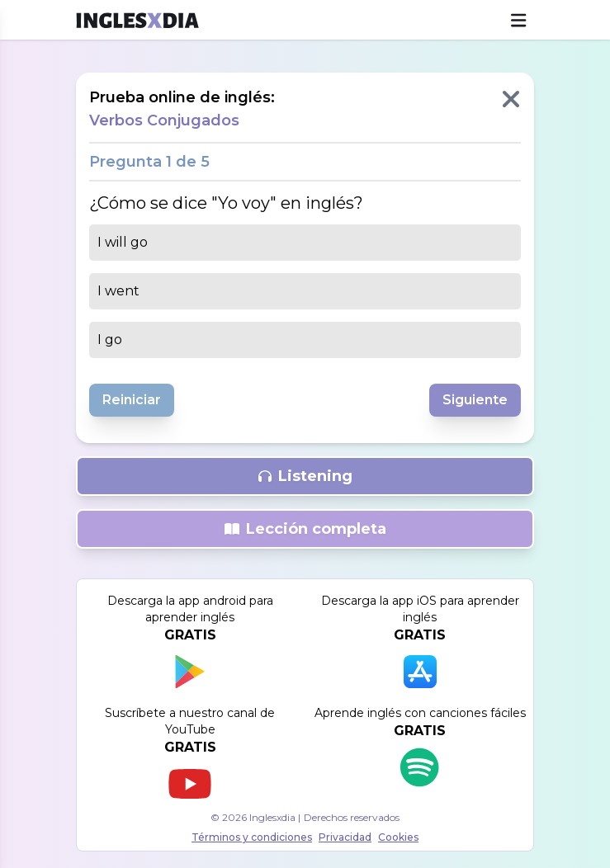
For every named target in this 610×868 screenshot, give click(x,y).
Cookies (398, 837)
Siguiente (475, 400)
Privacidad (345, 837)
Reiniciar (132, 400)
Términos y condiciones (252, 837)
